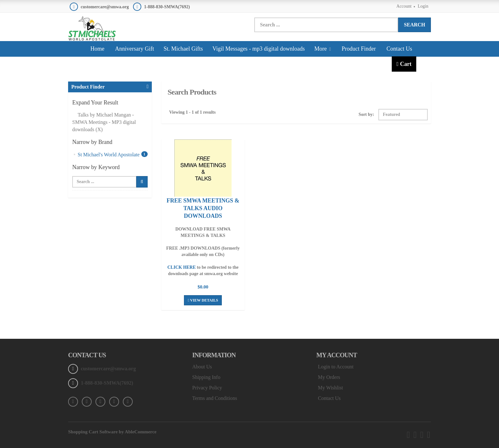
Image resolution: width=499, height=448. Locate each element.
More (323, 49)
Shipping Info (206, 377)
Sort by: (366, 114)
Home (97, 49)
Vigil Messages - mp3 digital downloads (258, 49)
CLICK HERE (182, 267)
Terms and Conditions (215, 398)
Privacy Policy (207, 388)
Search (415, 25)
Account (404, 6)
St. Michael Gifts (183, 49)
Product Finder (359, 49)
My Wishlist (330, 388)
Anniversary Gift (135, 49)
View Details (203, 300)
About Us (202, 367)
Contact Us (399, 49)
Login (423, 6)
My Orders (329, 377)
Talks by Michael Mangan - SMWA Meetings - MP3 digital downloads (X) (104, 122)
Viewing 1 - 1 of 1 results (193, 112)
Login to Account (336, 367)
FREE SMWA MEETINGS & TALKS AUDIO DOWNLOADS (203, 208)
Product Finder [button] (88, 87)
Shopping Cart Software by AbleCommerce (112, 432)
